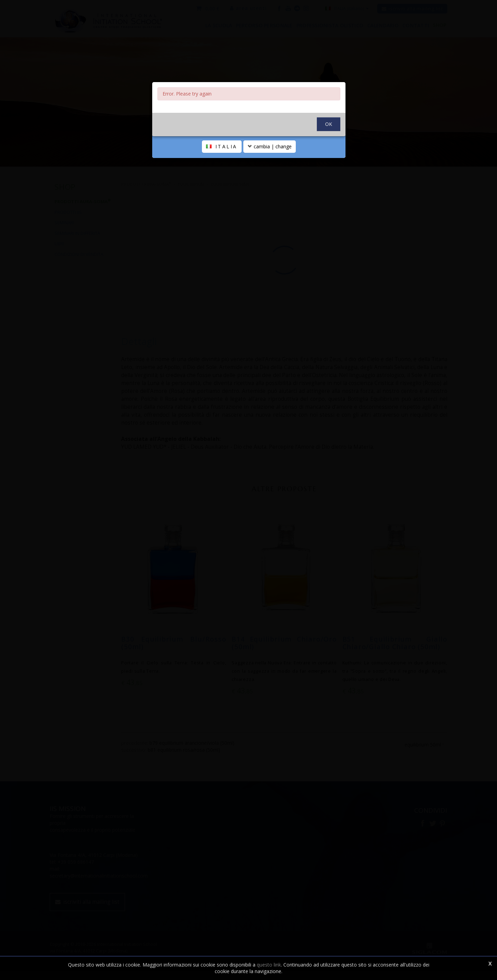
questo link (269, 965)
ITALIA (222, 163)
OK (329, 140)
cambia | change (270, 163)
